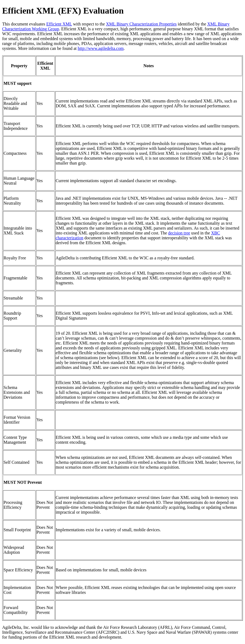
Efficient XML (59, 24)
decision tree (179, 233)
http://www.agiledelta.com (101, 48)
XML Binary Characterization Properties (141, 24)
